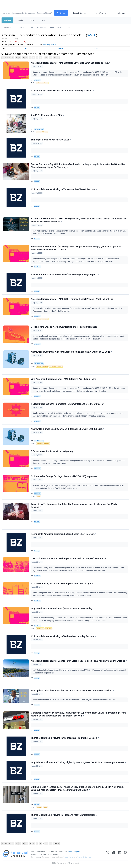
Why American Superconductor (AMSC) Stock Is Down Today (62, 608)
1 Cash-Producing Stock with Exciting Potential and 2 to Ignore (62, 584)
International (55, 28)
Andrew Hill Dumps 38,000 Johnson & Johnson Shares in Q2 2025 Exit (67, 429)
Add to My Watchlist (50, 44)
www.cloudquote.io (75, 851)
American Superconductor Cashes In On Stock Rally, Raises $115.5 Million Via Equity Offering (79, 661)
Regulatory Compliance (56, 366)
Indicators (121, 13)
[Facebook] (114, 854)
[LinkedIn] (120, 854)
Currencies (42, 28)
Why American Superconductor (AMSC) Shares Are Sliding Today (64, 379)
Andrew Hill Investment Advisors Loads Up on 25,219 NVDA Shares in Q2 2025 (72, 352)
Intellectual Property (42, 132)
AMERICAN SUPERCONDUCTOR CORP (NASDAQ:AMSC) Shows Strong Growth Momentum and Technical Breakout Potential (79, 220)
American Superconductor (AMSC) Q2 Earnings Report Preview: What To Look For (72, 299)
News (31, 28)
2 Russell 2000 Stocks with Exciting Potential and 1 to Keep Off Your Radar (69, 559)
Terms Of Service (84, 857)
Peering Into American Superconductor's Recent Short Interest (63, 534)
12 (46, 58)
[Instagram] (126, 854)
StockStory (37, 80)
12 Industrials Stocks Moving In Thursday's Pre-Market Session (64, 189)
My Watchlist (101, 13)
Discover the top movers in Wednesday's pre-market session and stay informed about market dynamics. (75, 700)
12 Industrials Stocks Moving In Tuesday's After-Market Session (64, 815)
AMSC (92, 35)
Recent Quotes (79, 13)
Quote (25, 48)
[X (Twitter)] (108, 854)
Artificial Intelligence (42, 83)
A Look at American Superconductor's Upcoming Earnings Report (65, 275)
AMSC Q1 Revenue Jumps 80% (48, 115)
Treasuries (69, 28)
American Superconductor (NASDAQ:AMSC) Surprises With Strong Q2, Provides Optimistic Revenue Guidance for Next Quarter (77, 248)
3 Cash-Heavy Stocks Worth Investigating (52, 451)
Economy (39, 807)
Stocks (20, 20)
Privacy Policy (68, 857)
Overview (21, 28)
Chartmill (37, 239)
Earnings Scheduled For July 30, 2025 (51, 140)
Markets (7, 20)
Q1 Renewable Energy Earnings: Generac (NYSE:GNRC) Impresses (64, 476)
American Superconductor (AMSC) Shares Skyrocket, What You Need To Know (70, 63)
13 (51, 58)
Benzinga (37, 107)
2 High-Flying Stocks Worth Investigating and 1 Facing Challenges (64, 327)
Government (40, 628)
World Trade (48, 628)
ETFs (32, 20)
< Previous (6, 58)
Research (98, 48)
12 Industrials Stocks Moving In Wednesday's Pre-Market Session (65, 738)
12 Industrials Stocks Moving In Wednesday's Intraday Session (63, 636)
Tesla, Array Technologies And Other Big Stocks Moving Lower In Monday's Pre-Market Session (75, 506)
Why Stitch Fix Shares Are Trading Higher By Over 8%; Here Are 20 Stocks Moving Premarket (79, 762)
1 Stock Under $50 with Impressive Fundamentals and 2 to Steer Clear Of (68, 404)
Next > (56, 58)
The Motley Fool (39, 129)
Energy (38, 496)
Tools (43, 20)
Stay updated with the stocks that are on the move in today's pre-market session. (73, 691)
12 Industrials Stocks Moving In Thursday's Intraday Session (62, 91)
